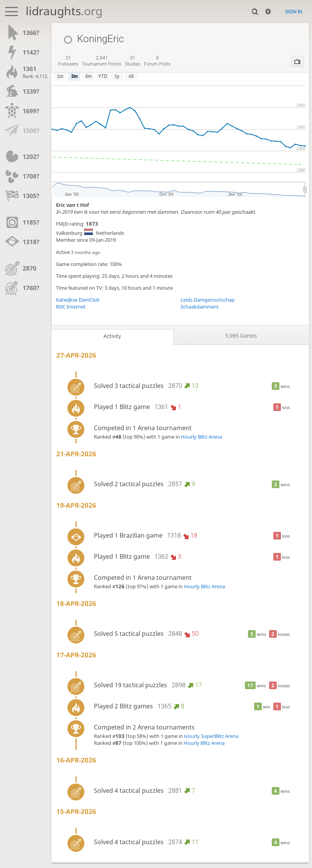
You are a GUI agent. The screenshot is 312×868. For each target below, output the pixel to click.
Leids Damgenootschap (208, 300)
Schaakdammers (200, 307)
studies (133, 61)
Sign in (294, 12)
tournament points (102, 61)
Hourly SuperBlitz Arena (211, 736)
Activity (112, 336)
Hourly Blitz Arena (201, 437)
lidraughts (64, 11)
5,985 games (241, 336)
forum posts (157, 61)
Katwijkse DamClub (78, 300)
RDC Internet (71, 307)
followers (68, 61)
